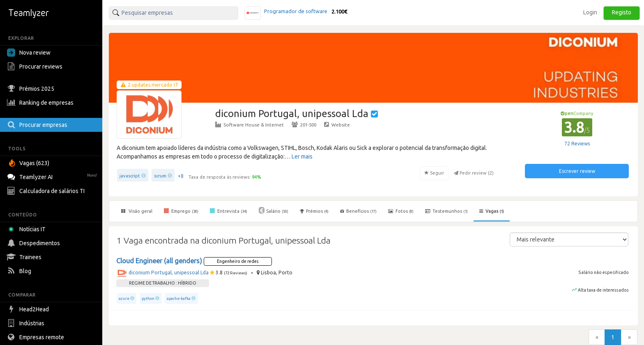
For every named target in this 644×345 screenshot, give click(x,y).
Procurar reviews (36, 67)
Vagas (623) (29, 163)
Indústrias (27, 323)
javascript (130, 176)
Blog (20, 271)
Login (590, 12)
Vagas (492, 211)
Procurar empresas (38, 125)
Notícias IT (28, 229)
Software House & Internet (250, 124)
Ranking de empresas (41, 103)
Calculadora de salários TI (47, 191)
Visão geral (137, 211)
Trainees (25, 257)
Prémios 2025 (32, 89)
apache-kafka (179, 298)
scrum (160, 176)
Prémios (314, 211)
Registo (622, 12)
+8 (181, 176)
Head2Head (29, 309)
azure (124, 298)
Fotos (401, 211)
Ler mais (302, 156)
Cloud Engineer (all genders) (159, 261)
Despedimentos (34, 243)
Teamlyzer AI (53, 176)
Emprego (181, 211)
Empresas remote (37, 337)
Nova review (29, 53)
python (148, 298)
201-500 (304, 124)
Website (337, 124)
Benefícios (358, 211)
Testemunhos (446, 211)
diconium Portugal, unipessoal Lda (169, 273)
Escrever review (577, 171)
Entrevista (229, 211)
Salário (274, 210)
